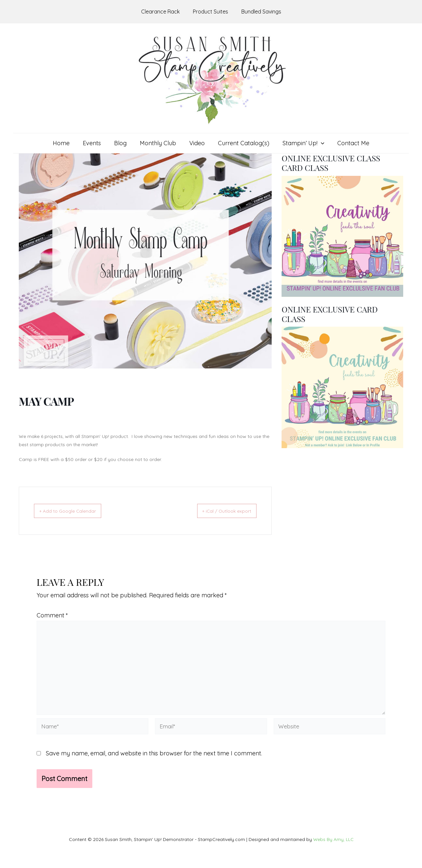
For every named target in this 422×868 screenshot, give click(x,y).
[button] (300, 143)
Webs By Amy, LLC (333, 839)
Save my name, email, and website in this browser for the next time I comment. (154, 758)
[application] (318, 143)
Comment (52, 615)
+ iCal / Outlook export (221, 511)
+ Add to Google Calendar (74, 511)
